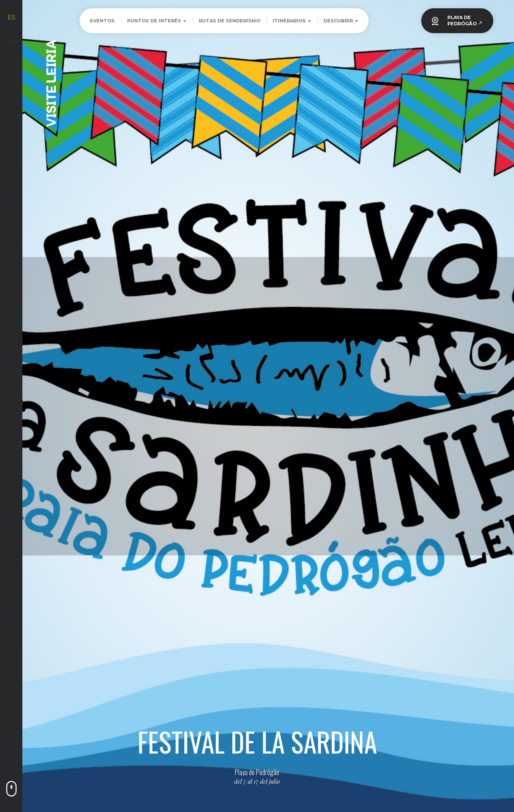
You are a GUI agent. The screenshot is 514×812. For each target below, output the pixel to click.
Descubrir (341, 21)
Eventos (102, 21)
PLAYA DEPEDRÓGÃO (465, 21)
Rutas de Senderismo (229, 21)
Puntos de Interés (157, 21)
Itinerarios (292, 21)
